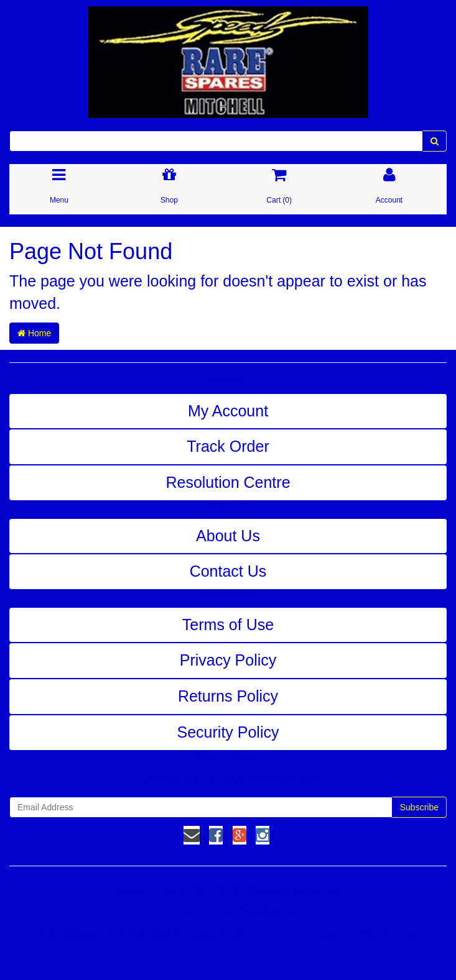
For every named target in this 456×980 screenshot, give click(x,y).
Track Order (228, 446)
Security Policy (228, 732)
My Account (228, 411)
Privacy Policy (228, 660)
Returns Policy (228, 696)
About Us (228, 536)
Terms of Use (228, 625)
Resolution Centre (228, 482)
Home (34, 333)
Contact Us (228, 571)
